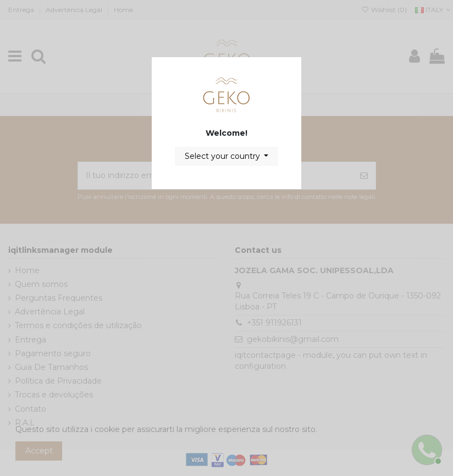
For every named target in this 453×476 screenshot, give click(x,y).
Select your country (223, 156)
